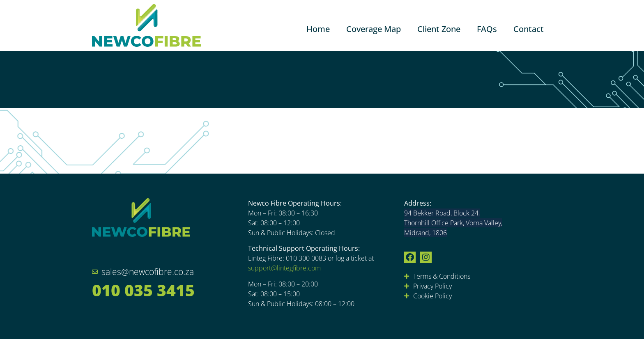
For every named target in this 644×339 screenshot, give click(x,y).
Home (318, 29)
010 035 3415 (143, 290)
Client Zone (439, 29)
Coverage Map (374, 29)
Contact (529, 29)
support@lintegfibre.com (284, 268)
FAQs (487, 29)
